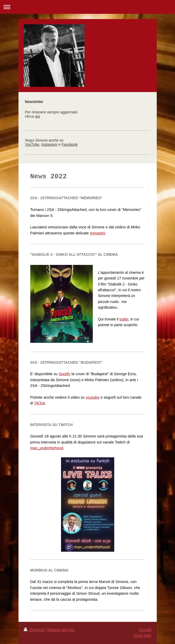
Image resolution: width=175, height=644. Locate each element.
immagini (97, 233)
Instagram (49, 144)
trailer (124, 319)
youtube (93, 397)
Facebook (70, 144)
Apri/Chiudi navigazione (87, 7)
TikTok (40, 403)
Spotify (65, 374)
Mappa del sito (61, 630)
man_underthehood (47, 448)
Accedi (145, 630)
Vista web (142, 636)
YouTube (32, 144)
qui (37, 116)
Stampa (34, 630)
